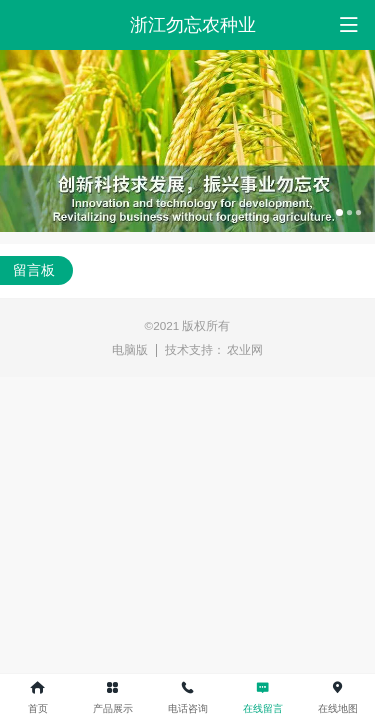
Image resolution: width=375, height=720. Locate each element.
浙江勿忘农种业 (193, 25)
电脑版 (130, 349)
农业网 (245, 349)
